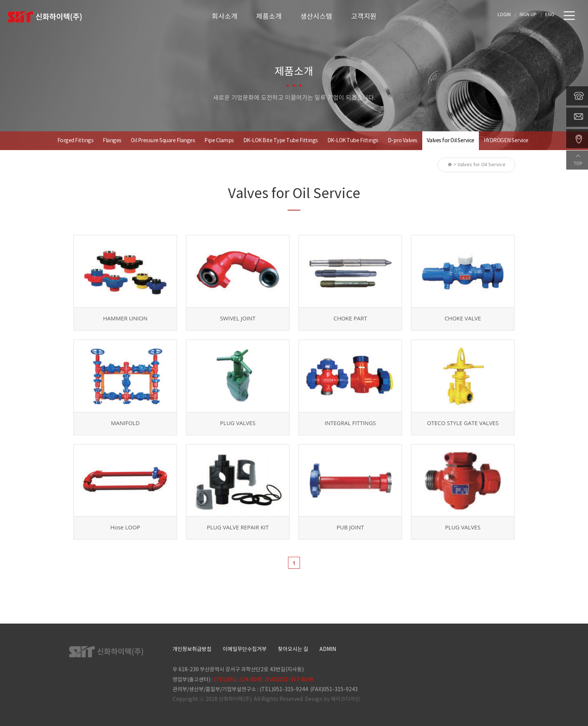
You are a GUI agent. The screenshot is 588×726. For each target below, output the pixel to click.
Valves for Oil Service (451, 141)
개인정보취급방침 (192, 649)
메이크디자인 (345, 699)
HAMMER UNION (125, 318)
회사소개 (225, 17)
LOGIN (504, 15)
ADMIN (328, 649)
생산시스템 (316, 17)
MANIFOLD (125, 423)
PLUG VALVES (238, 423)
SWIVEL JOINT (238, 318)
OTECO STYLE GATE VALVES (463, 423)
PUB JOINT (350, 527)
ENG (550, 15)
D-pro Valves (403, 141)
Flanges (112, 141)
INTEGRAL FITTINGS (350, 423)
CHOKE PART (350, 318)
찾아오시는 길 (293, 649)
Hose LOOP (125, 527)
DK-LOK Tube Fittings (353, 141)
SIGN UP (528, 15)
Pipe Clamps (219, 141)
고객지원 (364, 17)
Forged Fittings (76, 141)
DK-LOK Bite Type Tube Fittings (281, 141)
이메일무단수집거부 (245, 649)
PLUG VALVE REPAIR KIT (238, 527)
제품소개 (269, 17)
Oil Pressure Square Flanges (163, 141)
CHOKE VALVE (463, 318)
